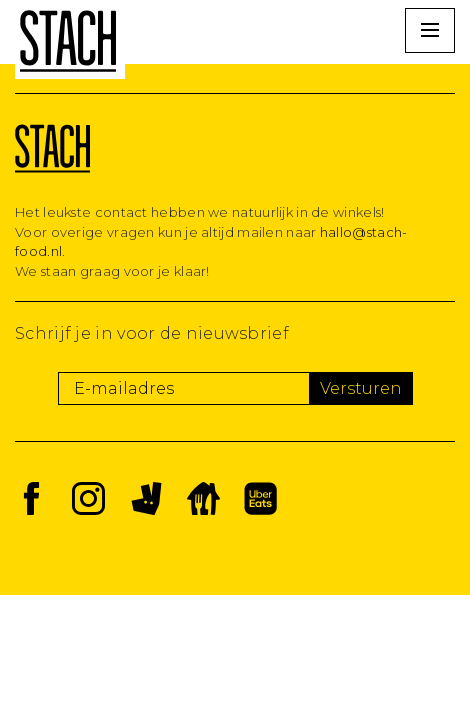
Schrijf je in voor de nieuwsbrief (152, 333)
